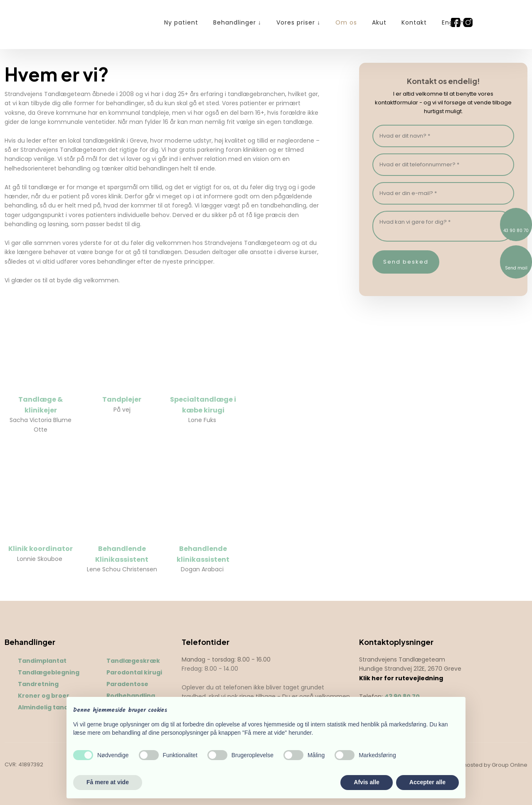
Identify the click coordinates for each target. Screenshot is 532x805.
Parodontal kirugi (134, 672)
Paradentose (127, 684)
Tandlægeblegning (49, 672)
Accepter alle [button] (427, 782)
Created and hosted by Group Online (477, 765)
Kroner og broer (44, 696)
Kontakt (414, 22)
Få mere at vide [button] (108, 782)
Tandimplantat (42, 661)
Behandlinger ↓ (237, 22)
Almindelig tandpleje (51, 707)
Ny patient (181, 22)
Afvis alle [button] (366, 782)
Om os (346, 22)
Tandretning (38, 684)
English (453, 22)
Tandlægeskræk (133, 661)
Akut (379, 22)
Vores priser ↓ (298, 22)
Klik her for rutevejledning (401, 678)
